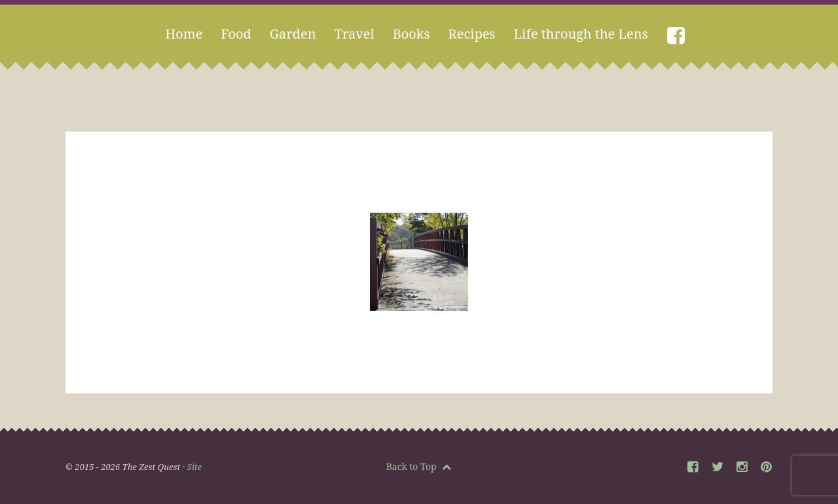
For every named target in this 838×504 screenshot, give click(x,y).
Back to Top (419, 466)
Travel (355, 34)
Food (236, 34)
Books (411, 34)
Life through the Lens (581, 34)
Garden (293, 34)
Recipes (472, 34)
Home (184, 34)
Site (194, 467)
